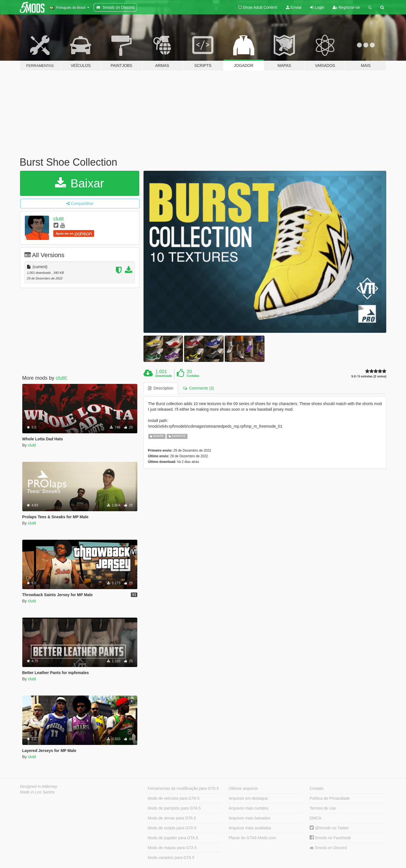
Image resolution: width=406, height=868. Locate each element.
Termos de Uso (323, 808)
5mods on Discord (328, 848)
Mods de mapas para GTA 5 (172, 848)
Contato (316, 788)
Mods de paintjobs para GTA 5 (174, 808)
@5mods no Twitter (329, 828)
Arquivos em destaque (248, 798)
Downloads (164, 376)
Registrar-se (346, 7)
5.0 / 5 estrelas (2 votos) (369, 376)
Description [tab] (161, 388)
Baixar (80, 183)
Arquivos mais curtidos (249, 808)
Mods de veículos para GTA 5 (174, 798)
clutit (59, 219)
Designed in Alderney (39, 786)
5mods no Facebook (330, 838)
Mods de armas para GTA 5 (172, 818)
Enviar (294, 7)
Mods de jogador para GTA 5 (173, 838)
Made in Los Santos (37, 792)
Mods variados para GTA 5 (171, 858)
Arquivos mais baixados (250, 818)
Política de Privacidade (330, 798)
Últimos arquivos (243, 788)
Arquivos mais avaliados (250, 828)
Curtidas (193, 376)
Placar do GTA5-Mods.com (252, 838)
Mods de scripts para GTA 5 (172, 828)
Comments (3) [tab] (198, 388)
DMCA (315, 818)
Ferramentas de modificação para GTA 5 (183, 788)
